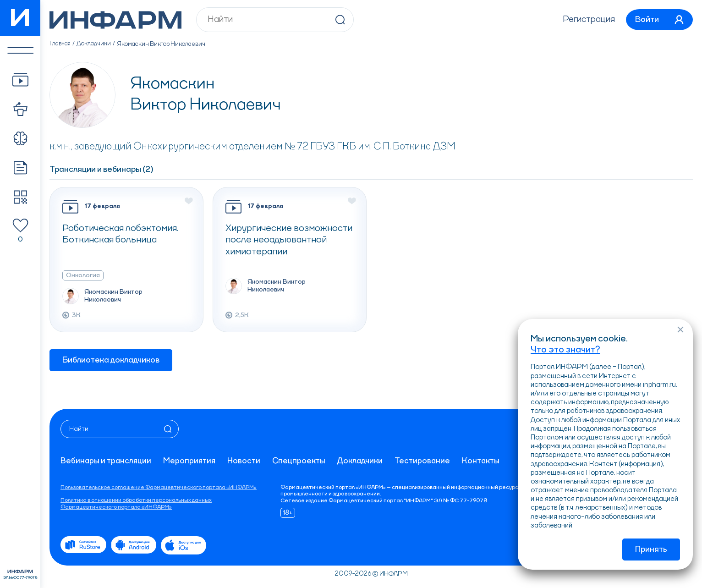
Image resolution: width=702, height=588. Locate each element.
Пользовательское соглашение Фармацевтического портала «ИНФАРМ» (159, 488)
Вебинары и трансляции (107, 462)
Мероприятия (191, 462)
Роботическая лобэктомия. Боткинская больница (122, 235)
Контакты (485, 462)
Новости (246, 462)
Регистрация (585, 20)
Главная (61, 44)
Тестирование (426, 462)
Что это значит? (565, 349)
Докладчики (95, 44)
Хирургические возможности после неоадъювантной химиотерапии (289, 241)
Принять (651, 550)
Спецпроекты (301, 462)
